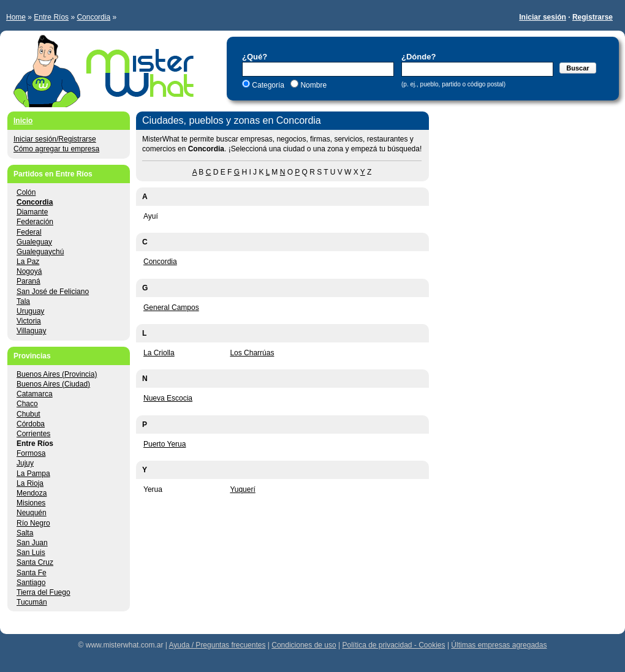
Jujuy (25, 463)
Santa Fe (32, 573)
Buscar (578, 68)
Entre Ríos (51, 17)
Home (16, 17)
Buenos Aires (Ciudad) (53, 384)
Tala (23, 301)
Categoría (268, 85)
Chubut (28, 414)
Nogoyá (29, 271)
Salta (25, 533)
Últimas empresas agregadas (499, 645)
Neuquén (32, 513)
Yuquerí (242, 489)
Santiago (31, 583)
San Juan (32, 543)
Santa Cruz (35, 562)
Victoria (29, 321)
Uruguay (30, 311)
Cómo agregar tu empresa (56, 149)
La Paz (28, 262)
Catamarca (35, 394)
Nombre (312, 85)
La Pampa (33, 474)
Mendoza (32, 493)
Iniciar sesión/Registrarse (55, 139)
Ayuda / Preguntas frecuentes (218, 645)
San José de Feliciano (53, 292)
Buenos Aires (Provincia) (57, 374)
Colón (26, 192)
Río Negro (33, 523)
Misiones (31, 503)
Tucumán (32, 602)
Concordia (93, 17)
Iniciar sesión (543, 17)
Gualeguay (34, 242)
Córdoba (31, 424)
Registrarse (593, 17)
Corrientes (33, 434)
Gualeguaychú (40, 252)
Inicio (23, 121)
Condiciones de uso (304, 645)
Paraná (28, 281)
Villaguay (31, 331)
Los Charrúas (252, 353)
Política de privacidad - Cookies (393, 645)
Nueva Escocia (168, 398)
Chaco (27, 404)
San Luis (31, 553)
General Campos (171, 308)
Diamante (32, 212)
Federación (35, 222)
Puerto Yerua (165, 444)
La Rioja (30, 483)
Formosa (31, 453)
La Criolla (159, 353)
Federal (29, 232)
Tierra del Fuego (44, 592)
